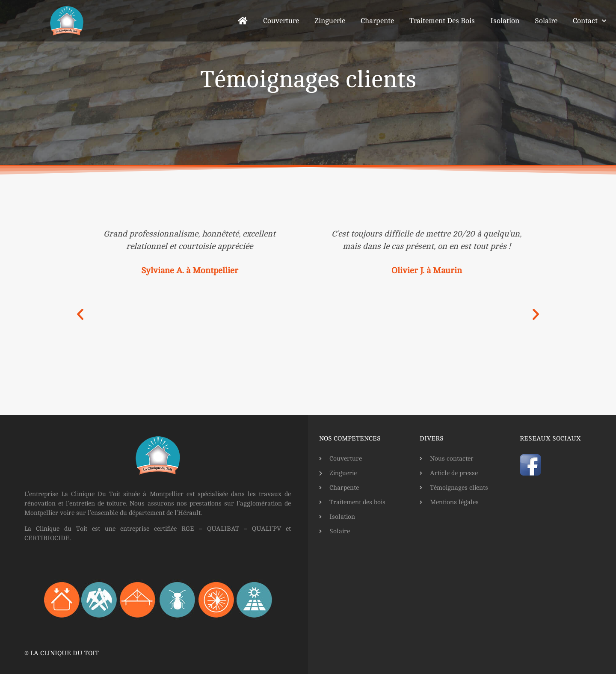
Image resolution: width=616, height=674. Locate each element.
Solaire (546, 21)
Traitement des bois (442, 21)
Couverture (281, 21)
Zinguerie (330, 21)
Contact (589, 21)
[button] (80, 314)
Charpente (377, 21)
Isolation (505, 21)
